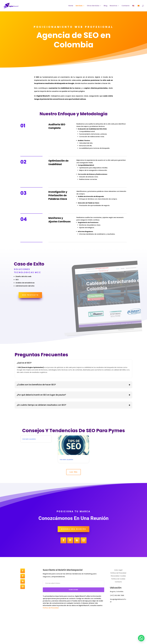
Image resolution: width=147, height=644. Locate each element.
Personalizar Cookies (118, 599)
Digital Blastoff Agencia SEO (34, 438)
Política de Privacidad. (51, 631)
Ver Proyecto (30, 295)
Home (71, 6)
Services (79, 6)
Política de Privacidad (118, 596)
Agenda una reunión (73, 552)
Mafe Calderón (31, 442)
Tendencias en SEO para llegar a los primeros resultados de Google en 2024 (73, 461)
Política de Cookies (118, 602)
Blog (105, 6)
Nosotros (113, 6)
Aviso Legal (118, 593)
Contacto (126, 6)
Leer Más (74, 495)
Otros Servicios (93, 6)
